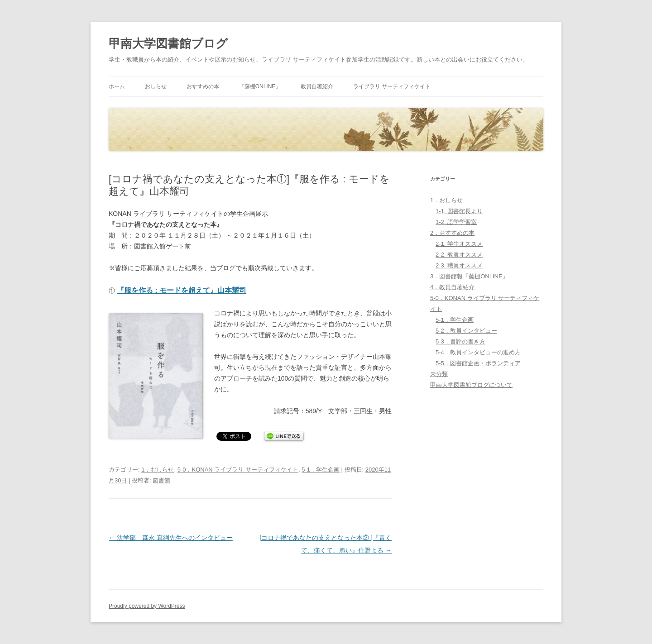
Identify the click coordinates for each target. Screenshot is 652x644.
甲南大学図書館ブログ (168, 43)
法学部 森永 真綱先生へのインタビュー (171, 538)
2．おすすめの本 (452, 233)
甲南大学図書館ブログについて (471, 385)
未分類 (439, 374)
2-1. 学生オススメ (459, 244)
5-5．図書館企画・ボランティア (478, 363)
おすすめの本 (203, 86)
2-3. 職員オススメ (459, 265)
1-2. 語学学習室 (456, 222)
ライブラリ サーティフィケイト (392, 86)
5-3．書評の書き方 (460, 341)
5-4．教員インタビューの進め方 (478, 352)
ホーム (117, 86)
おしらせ (156, 86)
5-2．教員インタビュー (466, 331)
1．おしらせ (158, 470)
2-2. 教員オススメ (459, 255)
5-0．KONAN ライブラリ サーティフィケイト (238, 470)
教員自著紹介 (317, 86)
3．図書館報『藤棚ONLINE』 (469, 276)
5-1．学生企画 (321, 470)
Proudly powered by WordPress (147, 606)
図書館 (161, 480)
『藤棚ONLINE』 (260, 86)
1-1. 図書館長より (459, 211)
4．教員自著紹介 (452, 287)
